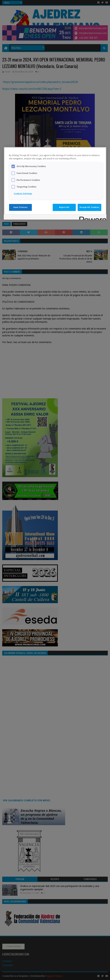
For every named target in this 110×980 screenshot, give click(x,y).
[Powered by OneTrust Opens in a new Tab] (92, 217)
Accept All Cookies (89, 207)
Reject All (64, 207)
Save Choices (20, 207)
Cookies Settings (23, 193)
